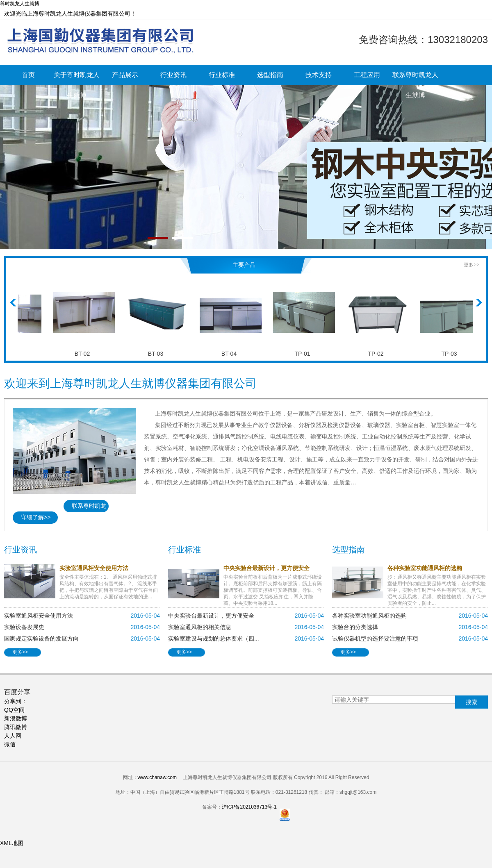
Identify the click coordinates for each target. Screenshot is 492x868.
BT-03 (158, 354)
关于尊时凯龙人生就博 (77, 78)
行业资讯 (173, 75)
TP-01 (305, 354)
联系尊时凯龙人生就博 (415, 78)
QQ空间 (14, 710)
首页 (28, 75)
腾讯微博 (16, 727)
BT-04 (231, 354)
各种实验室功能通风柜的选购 (369, 616)
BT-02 (85, 354)
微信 (10, 744)
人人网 (13, 736)
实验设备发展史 (24, 627)
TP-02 (378, 354)
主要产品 (244, 265)
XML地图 (12, 843)
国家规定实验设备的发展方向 (41, 639)
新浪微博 (16, 718)
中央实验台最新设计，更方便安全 (211, 616)
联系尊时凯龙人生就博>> (85, 507)
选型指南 (270, 75)
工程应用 (367, 75)
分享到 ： (16, 701)
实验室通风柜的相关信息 (200, 627)
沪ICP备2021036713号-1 (249, 807)
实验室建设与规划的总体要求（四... (214, 639)
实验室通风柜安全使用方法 (39, 616)
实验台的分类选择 (355, 627)
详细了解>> (36, 517)
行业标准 (222, 75)
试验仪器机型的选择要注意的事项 (375, 639)
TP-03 (451, 354)
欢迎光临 (70, 14)
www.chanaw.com (157, 777)
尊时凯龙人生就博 (20, 4)
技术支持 (319, 75)
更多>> (471, 265)
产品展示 (125, 75)
